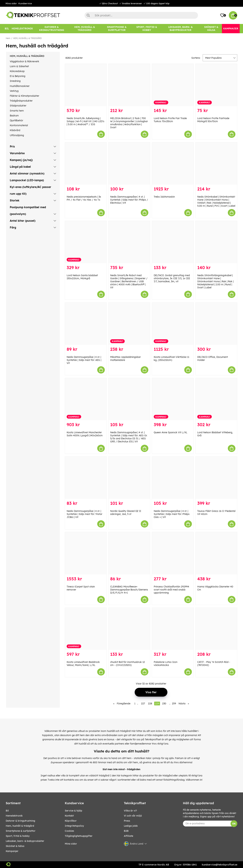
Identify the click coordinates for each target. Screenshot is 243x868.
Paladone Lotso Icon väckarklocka (166, 664)
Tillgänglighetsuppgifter (79, 836)
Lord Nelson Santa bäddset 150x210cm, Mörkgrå (82, 277)
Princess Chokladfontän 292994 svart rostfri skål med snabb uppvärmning (171, 590)
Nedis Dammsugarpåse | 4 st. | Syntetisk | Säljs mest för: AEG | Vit (84, 360)
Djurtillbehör (16, 120)
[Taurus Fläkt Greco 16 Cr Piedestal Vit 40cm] (216, 478)
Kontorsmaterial (19, 125)
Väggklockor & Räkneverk (24, 61)
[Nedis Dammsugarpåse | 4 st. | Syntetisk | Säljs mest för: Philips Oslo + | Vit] (173, 478)
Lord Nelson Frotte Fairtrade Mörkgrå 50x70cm (213, 120)
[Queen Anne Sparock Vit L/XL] (173, 399)
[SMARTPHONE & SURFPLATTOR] (117, 29)
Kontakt (69, 816)
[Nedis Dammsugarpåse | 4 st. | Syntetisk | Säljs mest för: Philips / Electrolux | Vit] (129, 164)
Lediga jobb (131, 826)
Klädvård (15, 130)
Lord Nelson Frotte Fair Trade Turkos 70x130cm (170, 120)
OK (234, 824)
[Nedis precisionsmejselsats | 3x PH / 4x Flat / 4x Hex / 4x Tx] (86, 164)
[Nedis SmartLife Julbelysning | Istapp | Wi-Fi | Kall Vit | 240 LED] (86, 85)
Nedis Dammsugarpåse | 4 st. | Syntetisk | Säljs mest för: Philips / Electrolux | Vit (129, 200)
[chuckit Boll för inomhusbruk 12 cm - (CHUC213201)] (129, 629)
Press (127, 821)
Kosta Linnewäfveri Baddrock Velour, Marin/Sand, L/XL (83, 664)
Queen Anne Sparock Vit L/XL (171, 432)
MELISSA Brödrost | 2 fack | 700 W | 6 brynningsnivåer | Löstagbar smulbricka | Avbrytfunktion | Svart (129, 123)
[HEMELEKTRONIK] (22, 29)
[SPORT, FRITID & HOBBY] (147, 29)
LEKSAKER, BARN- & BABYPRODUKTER (25, 841)
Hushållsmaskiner (20, 86)
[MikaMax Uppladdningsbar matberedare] (129, 324)
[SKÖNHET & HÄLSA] (211, 29)
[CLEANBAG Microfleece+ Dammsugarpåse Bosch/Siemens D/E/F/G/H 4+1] (129, 553)
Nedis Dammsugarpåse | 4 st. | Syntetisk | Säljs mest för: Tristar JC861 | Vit (84, 514)
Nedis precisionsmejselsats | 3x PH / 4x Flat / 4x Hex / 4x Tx (84, 198)
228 (150, 704)
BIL (7, 811)
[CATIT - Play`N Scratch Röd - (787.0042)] (216, 629)
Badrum (14, 116)
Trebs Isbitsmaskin (164, 197)
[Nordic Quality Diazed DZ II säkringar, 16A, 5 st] (129, 478)
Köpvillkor (71, 821)
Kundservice (25, 3)
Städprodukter (18, 106)
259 (174, 704)
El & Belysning (18, 76)
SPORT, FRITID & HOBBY (18, 836)
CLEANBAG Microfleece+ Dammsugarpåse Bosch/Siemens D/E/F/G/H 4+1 (129, 590)
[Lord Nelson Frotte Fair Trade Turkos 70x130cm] (173, 85)
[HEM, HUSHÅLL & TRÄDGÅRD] (85, 29)
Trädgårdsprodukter (21, 101)
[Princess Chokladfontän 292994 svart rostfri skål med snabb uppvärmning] (173, 553)
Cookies (69, 831)
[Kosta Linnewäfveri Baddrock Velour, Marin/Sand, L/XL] (86, 629)
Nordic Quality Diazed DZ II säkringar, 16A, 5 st (126, 513)
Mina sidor (11, 3)
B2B (126, 831)
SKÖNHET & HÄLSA (15, 846)
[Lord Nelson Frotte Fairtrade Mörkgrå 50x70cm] (216, 85)
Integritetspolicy (74, 826)
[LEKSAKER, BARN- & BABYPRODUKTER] (180, 29)
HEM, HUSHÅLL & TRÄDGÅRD (27, 38)
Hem (8, 38)
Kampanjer (12, 851)
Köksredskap (17, 71)
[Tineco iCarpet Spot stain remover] (86, 553)
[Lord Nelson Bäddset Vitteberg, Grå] (216, 399)
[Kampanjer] (231, 29)
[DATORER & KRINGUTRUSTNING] (52, 29)
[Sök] (141, 15)
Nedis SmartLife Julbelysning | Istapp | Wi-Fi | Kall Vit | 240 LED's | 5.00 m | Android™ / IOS (85, 121)
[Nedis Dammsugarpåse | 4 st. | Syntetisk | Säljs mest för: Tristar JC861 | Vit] (86, 478)
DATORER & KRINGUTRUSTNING (20, 821)
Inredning (15, 81)
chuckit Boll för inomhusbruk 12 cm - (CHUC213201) (127, 664)
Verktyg (14, 91)
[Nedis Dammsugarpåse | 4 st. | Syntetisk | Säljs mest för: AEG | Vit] (86, 324)
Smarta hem (17, 111)
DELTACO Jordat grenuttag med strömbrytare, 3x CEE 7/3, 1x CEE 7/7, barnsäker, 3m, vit (172, 278)
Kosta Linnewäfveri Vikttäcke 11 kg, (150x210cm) (171, 359)
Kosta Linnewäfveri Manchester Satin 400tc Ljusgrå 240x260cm (85, 434)
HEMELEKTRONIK (14, 816)
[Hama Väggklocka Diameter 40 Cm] (216, 553)
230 (164, 704)
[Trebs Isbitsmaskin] (173, 164)
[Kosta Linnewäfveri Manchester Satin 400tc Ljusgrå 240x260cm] (86, 399)
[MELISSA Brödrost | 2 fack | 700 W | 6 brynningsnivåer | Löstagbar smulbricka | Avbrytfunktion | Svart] (129, 85)
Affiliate (129, 836)
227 (143, 704)
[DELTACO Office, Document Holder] (216, 324)
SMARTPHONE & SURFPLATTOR (21, 831)
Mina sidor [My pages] (71, 844)
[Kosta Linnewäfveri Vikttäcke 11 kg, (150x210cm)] (173, 324)
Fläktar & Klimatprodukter (24, 96)
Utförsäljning (17, 135)
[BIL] (7, 29)
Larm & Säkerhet (19, 66)
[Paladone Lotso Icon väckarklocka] (173, 629)
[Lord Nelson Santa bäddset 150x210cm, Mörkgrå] (86, 242)
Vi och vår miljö (133, 816)
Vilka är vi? (130, 811)
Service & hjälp (73, 811)
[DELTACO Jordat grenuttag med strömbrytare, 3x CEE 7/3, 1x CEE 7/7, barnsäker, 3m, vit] (173, 242)
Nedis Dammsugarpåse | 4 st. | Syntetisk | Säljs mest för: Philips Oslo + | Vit (172, 514)
